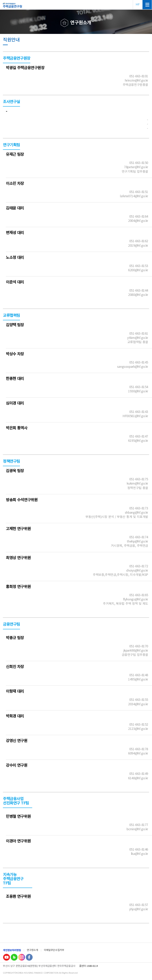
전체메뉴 (147, 5)
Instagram (22, 957)
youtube (6, 957)
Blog (14, 957)
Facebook (29, 957)
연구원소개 (32, 950)
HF (138, 5)
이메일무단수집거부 (54, 950)
